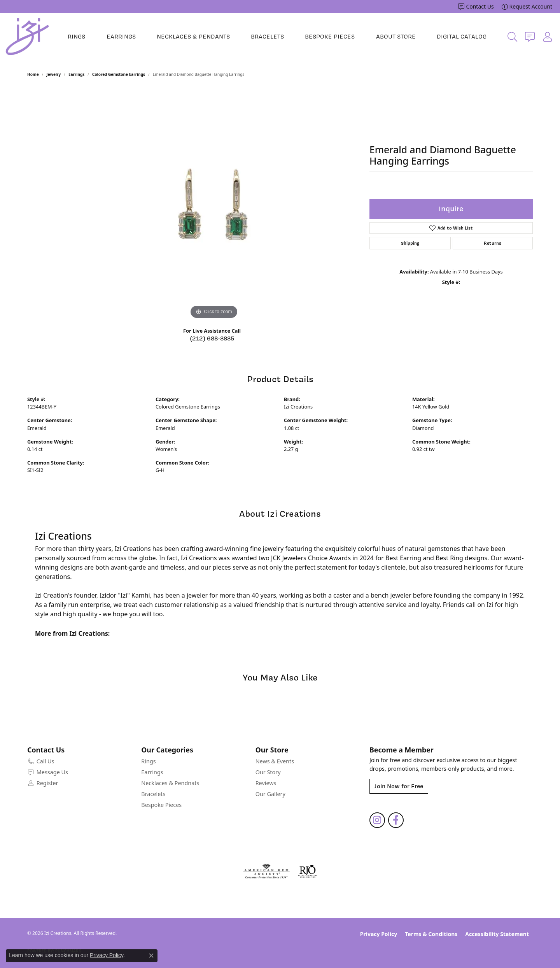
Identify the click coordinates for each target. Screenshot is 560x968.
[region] (214, 204)
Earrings (121, 37)
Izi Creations (298, 407)
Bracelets (267, 37)
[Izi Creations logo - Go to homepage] (27, 37)
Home (33, 74)
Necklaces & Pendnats (170, 783)
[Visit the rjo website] (308, 872)
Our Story (268, 772)
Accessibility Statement (497, 934)
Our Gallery (270, 794)
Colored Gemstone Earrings (119, 74)
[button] (512, 37)
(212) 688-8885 (212, 338)
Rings (76, 37)
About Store (396, 37)
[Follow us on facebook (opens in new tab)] (396, 820)
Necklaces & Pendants (193, 37)
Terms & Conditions (431, 934)
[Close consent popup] (151, 956)
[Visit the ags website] (267, 872)
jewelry (53, 74)
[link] (476, 7)
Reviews (266, 783)
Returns (493, 243)
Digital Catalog (462, 37)
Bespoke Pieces (330, 37)
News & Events (275, 761)
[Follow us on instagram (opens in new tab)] (377, 820)
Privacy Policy (379, 934)
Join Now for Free (399, 786)
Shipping (410, 243)
